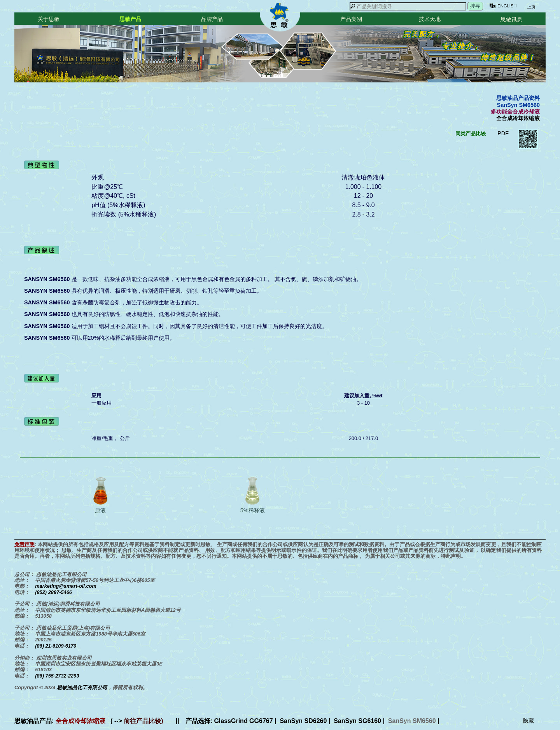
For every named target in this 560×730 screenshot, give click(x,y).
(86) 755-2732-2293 (57, 676)
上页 (530, 7)
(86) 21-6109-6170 (56, 646)
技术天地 (430, 19)
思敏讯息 (511, 19)
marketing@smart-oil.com (66, 586)
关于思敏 (49, 19)
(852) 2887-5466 (53, 592)
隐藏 (528, 721)
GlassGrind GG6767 (243, 721)
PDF (503, 133)
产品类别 (351, 19)
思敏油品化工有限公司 (82, 687)
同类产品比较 (471, 134)
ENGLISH (507, 6)
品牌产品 (212, 19)
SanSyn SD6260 (303, 721)
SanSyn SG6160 (357, 721)
